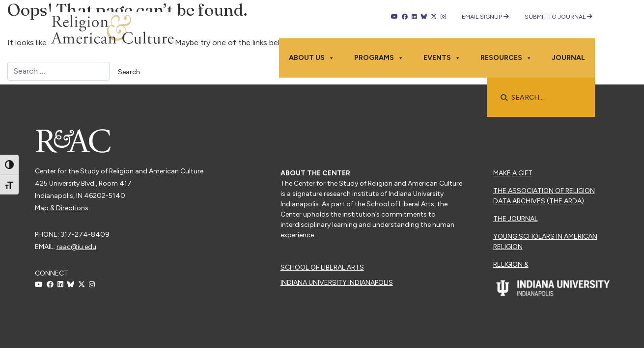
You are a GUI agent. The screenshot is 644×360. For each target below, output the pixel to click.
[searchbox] (546, 98)
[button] (504, 98)
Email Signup (485, 17)
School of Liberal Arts (322, 267)
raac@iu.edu (76, 247)
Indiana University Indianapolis (337, 283)
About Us (312, 58)
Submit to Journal (559, 17)
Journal (568, 58)
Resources (506, 58)
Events (442, 58)
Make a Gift (513, 173)
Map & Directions (62, 208)
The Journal (516, 219)
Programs (379, 58)
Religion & (511, 264)
